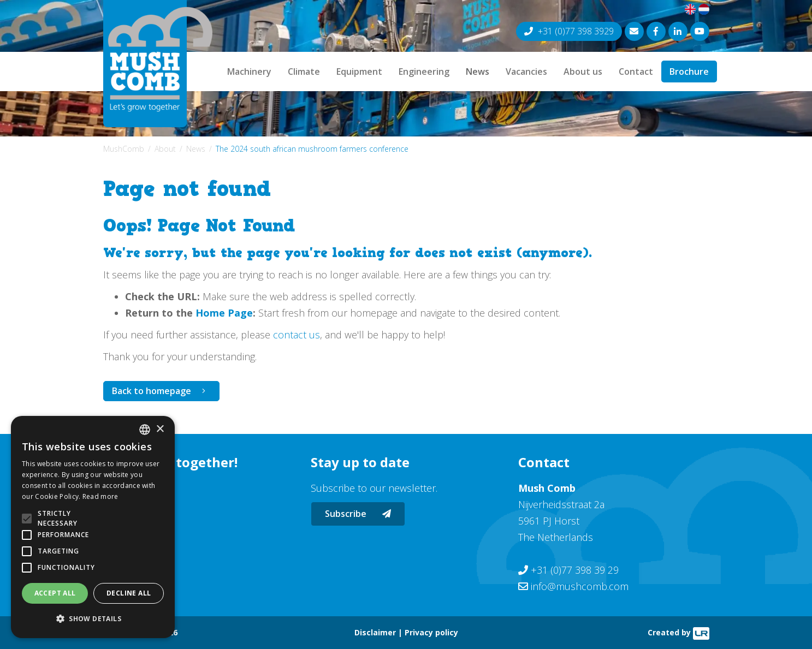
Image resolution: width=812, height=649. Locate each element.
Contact (636, 72)
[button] (93, 619)
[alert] (93, 527)
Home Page (224, 313)
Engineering (424, 72)
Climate (304, 72)
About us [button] (583, 72)
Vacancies (526, 72)
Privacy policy (431, 632)
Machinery (249, 72)
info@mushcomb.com (580, 586)
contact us (297, 335)
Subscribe (358, 514)
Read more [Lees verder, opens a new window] (100, 496)
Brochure (689, 72)
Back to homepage (152, 391)
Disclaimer (375, 632)
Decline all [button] (129, 593)
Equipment (359, 72)
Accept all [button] (55, 593)
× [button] (160, 429)
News (478, 72)
